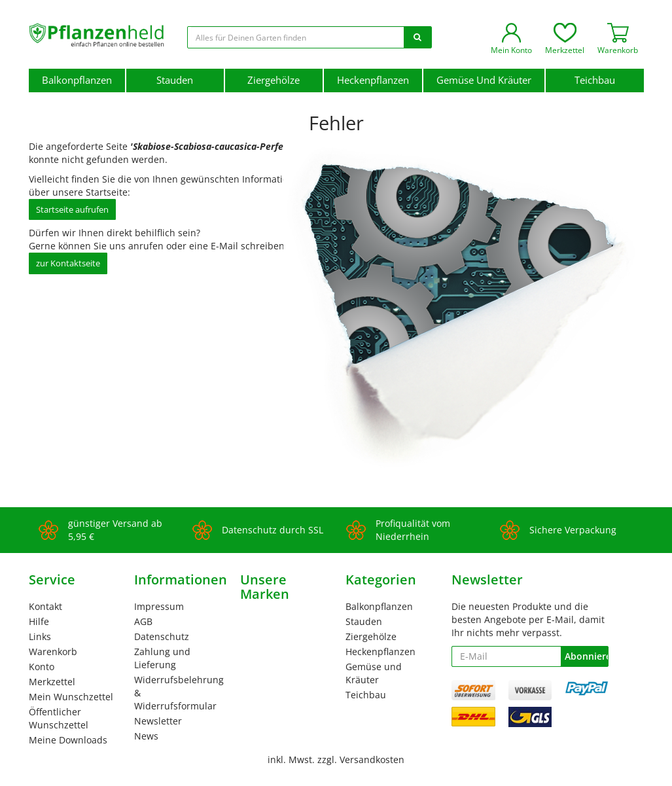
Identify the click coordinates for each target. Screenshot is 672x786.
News (146, 736)
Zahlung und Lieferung (162, 658)
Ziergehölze (274, 80)
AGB (143, 621)
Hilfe (39, 621)
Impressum (159, 606)
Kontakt (45, 606)
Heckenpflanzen (373, 80)
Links (40, 636)
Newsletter (158, 721)
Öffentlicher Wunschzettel (59, 718)
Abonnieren (586, 656)
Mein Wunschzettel (71, 697)
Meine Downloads (68, 740)
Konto (42, 667)
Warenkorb (53, 652)
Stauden (175, 80)
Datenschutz (162, 636)
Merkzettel (52, 682)
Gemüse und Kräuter (484, 80)
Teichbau (595, 80)
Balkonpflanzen (77, 80)
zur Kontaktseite (68, 263)
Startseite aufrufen (72, 209)
